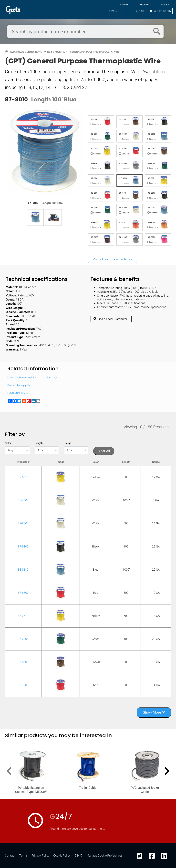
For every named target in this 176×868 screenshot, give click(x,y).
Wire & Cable (52, 52)
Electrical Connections (26, 52)
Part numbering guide (19, 386)
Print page (52, 378)
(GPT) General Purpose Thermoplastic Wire (91, 52)
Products (33, 9)
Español (165, 5)
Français (124, 5)
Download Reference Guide (22, 378)
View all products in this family (113, 259)
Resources (77, 9)
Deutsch (144, 5)
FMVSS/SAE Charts (18, 393)
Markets (55, 9)
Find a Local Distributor (110, 319)
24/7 (113, 11)
